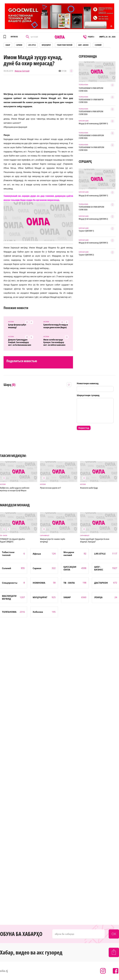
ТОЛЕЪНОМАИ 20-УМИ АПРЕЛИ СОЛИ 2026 (91, 208)
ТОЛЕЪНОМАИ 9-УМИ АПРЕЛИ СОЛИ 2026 (91, 89)
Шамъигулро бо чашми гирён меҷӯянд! (53, 540)
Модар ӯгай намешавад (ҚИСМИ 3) (93, 243)
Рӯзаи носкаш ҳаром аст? (50, 488)
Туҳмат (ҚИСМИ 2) (86, 255)
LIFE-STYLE (32, 45)
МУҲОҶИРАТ (46, 45)
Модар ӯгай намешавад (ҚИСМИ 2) (93, 219)
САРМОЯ (19, 45)
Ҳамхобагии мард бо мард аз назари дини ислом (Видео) (56, 326)
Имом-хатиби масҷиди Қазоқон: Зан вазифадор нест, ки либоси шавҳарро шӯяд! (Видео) (54, 342)
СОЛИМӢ (98, 45)
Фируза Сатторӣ (22, 71)
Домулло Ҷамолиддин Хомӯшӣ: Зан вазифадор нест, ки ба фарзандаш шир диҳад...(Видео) (20, 342)
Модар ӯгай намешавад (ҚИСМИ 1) (93, 123)
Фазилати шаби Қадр (89, 488)
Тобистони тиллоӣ (65, 45)
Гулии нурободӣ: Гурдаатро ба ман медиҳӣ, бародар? (95, 540)
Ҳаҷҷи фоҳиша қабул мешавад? (17, 326)
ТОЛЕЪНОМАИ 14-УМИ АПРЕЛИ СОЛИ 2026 (91, 149)
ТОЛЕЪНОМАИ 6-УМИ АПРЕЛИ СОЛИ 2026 (91, 113)
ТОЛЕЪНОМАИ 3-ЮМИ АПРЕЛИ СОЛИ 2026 (91, 137)
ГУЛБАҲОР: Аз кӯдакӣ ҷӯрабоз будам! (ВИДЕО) (12, 540)
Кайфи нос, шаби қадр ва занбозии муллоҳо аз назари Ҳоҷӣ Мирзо (15, 489)
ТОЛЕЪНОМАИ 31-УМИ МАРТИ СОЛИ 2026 (91, 101)
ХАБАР (8, 45)
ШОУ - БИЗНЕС (83, 45)
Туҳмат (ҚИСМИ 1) (86, 231)
